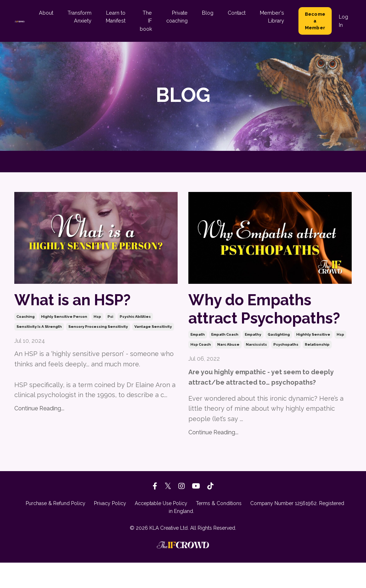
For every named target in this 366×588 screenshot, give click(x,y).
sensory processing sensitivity (98, 329)
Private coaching (178, 17)
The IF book (147, 21)
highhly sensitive (313, 360)
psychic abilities (135, 319)
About (49, 13)
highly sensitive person (64, 319)
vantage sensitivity (153, 329)
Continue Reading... (39, 411)
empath (198, 360)
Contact (238, 13)
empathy (253, 360)
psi (110, 319)
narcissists (256, 370)
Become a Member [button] (315, 21)
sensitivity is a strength (39, 329)
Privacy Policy (110, 529)
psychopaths (286, 370)
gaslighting (279, 360)
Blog (209, 13)
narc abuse (228, 370)
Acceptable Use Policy (161, 529)
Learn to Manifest (117, 17)
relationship (317, 370)
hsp (97, 319)
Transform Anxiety (82, 17)
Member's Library (273, 17)
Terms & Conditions (219, 529)
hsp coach (201, 370)
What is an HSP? (81, 301)
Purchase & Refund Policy (56, 529)
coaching (26, 319)
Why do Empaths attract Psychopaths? (258, 322)
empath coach (225, 360)
